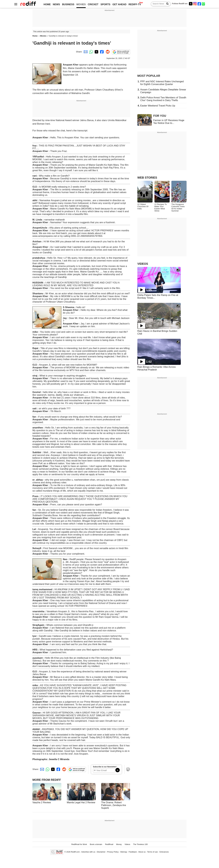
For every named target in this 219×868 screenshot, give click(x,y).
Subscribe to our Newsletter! (105, 767)
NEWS (56, 4)
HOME (47, 4)
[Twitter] (191, 4)
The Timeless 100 (140, 844)
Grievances (164, 852)
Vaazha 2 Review (42, 802)
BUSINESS (68, 4)
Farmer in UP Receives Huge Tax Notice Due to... (169, 122)
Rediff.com (75, 852)
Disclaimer (101, 852)
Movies (43, 36)
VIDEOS (143, 264)
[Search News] (167, 4)
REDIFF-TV (135, 4)
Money (119, 844)
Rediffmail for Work (79, 844)
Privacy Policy (113, 852)
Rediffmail (109, 844)
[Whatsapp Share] (91, 52)
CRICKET (93, 4)
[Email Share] (85, 52)
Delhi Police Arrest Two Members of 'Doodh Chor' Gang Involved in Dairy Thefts (163, 99)
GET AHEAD (119, 4)
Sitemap (124, 852)
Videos (127, 844)
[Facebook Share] (102, 52)
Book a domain (96, 844)
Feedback (133, 852)
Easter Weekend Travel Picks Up (158, 106)
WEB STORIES (147, 178)
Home (35, 36)
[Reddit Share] (107, 52)
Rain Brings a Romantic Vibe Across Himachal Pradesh (157, 368)
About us (142, 852)
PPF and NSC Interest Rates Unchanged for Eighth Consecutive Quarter (162, 83)
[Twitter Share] (96, 52)
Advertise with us (88, 852)
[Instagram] (195, 4)
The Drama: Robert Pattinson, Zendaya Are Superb (114, 805)
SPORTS (105, 4)
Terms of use (152, 852)
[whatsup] (204, 4)
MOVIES (81, 4)
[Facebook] (199, 4)
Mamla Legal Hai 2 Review (81, 802)
